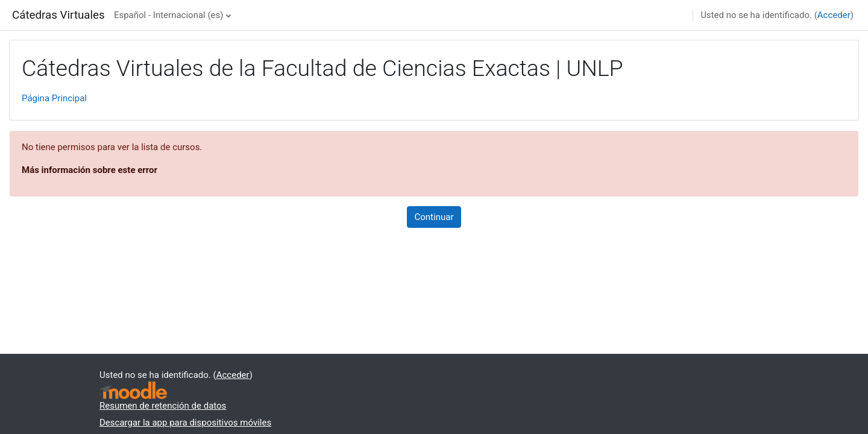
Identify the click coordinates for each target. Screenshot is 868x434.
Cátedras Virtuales (58, 15)
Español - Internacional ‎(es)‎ (169, 15)
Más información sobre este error (90, 170)
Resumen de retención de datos (163, 406)
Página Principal (54, 98)
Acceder (834, 15)
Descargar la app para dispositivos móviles (185, 423)
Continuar (434, 217)
